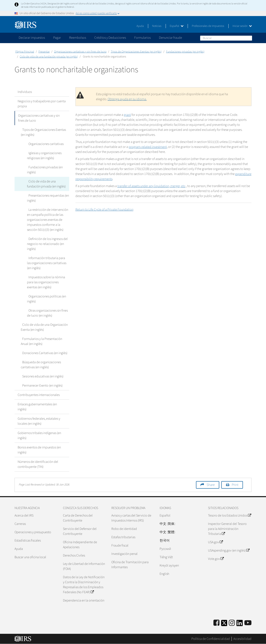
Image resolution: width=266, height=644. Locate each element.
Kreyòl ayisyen (169, 565)
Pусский (165, 549)
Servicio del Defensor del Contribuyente (80, 531)
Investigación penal (124, 554)
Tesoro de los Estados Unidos (230, 515)
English (164, 574)
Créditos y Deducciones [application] (110, 38)
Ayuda (140, 26)
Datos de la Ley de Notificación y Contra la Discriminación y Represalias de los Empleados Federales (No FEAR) (84, 585)
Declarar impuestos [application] (32, 38)
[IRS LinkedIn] (240, 624)
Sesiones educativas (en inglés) (41, 376)
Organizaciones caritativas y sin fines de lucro (80, 52)
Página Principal (25, 52)
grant (127, 115)
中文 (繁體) (167, 532)
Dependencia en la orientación (84, 600)
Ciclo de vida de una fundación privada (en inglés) (49, 57)
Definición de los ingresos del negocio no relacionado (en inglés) (47, 244)
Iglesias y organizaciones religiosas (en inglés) (44, 156)
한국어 (165, 540)
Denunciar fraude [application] (171, 38)
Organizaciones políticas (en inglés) (46, 299)
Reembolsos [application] (78, 38)
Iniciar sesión (242, 26)
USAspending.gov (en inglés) (229, 550)
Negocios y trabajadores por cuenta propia (42, 104)
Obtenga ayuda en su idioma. (127, 99)
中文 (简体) (167, 524)
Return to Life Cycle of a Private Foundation (104, 210)
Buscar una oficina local (30, 557)
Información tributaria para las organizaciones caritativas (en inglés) (47, 263)
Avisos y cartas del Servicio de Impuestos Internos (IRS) (131, 518)
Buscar (249, 38)
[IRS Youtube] (248, 623)
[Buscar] (226, 38)
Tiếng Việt (166, 557)
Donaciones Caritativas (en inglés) (43, 353)
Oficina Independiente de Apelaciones (80, 545)
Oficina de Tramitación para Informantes (130, 565)
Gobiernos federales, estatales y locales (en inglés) (39, 421)
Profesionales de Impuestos (208, 26)
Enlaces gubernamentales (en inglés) (37, 407)
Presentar (44, 52)
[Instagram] (232, 623)
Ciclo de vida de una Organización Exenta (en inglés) (44, 327)
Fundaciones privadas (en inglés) (185, 52)
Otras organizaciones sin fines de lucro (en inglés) (47, 313)
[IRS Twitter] (224, 624)
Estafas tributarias (123, 537)
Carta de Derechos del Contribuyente (78, 518)
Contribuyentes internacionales (39, 395)
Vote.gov (216, 559)
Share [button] (211, 485)
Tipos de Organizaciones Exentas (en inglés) (136, 52)
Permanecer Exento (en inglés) (41, 386)
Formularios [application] (142, 38)
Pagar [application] (57, 38)
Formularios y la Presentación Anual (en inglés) (45, 341)
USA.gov (215, 542)
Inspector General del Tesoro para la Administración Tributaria (227, 529)
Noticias (157, 26)
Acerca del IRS (24, 515)
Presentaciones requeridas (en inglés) (47, 198)
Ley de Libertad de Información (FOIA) (84, 566)
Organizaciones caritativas (45, 144)
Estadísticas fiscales (28, 540)
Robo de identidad (124, 529)
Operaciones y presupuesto (33, 532)
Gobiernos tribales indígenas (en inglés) (39, 436)
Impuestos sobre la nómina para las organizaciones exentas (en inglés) (45, 282)
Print (235, 485)
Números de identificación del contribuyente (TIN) (38, 464)
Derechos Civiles (74, 555)
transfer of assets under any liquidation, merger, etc (151, 186)
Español (177, 26)
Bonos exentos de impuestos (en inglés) (39, 450)
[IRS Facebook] (216, 623)
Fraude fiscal (120, 545)
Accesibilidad (242, 639)
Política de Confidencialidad (211, 639)
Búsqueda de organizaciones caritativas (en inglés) (40, 365)
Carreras (20, 524)
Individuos (25, 92)
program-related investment (148, 147)
